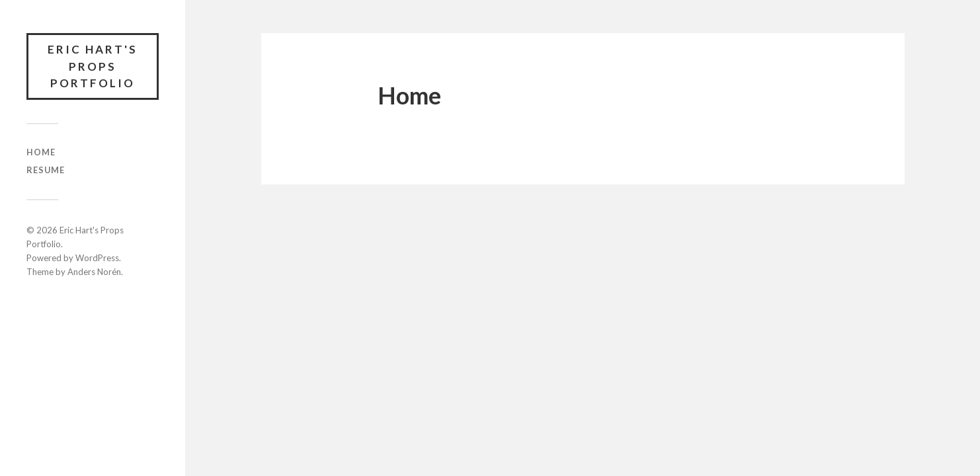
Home (41, 152)
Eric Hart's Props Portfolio (93, 66)
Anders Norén (94, 272)
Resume (46, 170)
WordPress (97, 258)
